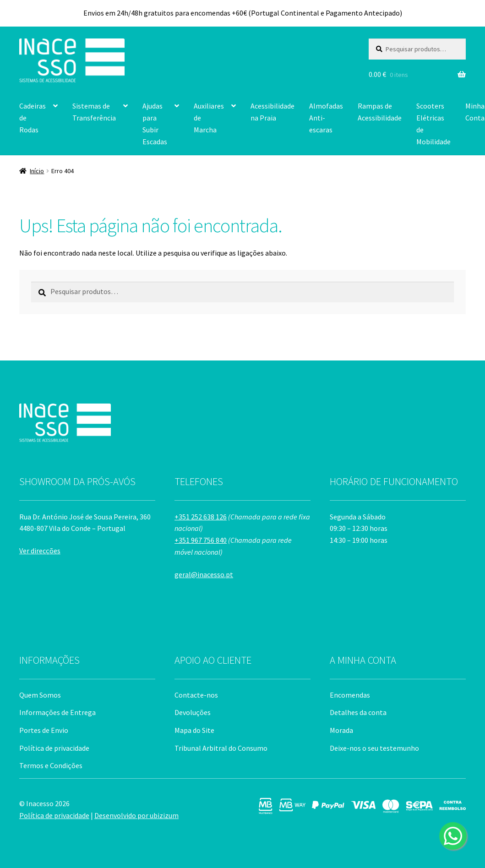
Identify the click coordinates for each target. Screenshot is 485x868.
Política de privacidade (54, 748)
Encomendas (350, 695)
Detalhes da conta (358, 712)
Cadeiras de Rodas (33, 118)
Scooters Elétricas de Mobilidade (433, 124)
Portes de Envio (44, 730)
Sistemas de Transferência (94, 112)
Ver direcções (40, 551)
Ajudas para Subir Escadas (155, 124)
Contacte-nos (196, 695)
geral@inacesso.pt (204, 574)
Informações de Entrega (57, 712)
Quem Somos (40, 695)
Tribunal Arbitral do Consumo (221, 748)
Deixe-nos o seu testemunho (374, 748)
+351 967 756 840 (201, 540)
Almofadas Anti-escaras (326, 118)
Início (37, 171)
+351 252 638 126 (201, 517)
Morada (341, 730)
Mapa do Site (194, 730)
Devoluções (193, 712)
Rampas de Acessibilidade (380, 112)
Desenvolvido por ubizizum (136, 815)
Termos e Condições (51, 765)
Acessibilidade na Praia (272, 112)
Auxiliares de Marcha (209, 118)
